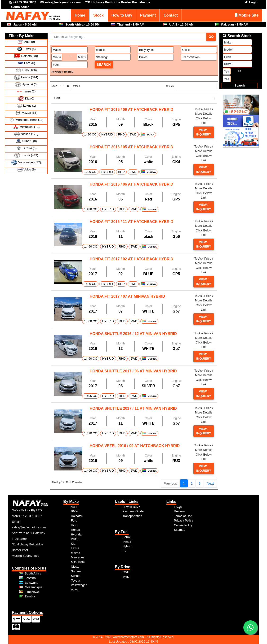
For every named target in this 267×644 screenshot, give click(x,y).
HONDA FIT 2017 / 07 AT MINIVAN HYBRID (127, 296)
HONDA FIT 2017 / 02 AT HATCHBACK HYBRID (131, 259)
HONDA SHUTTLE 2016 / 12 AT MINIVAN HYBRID (133, 334)
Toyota (76, 581)
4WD (126, 577)
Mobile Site (247, 15)
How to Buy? (131, 507)
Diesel (127, 542)
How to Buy (122, 15)
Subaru (76, 571)
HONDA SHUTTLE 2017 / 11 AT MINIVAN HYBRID (133, 408)
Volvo (75, 590)
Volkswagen (79, 585)
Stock (98, 15)
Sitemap (180, 530)
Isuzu (75, 539)
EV (124, 551)
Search (104, 65)
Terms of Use (183, 516)
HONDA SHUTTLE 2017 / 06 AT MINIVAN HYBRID (133, 371)
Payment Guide (133, 511)
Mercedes (78, 557)
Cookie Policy (183, 525)
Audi (74, 507)
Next (210, 483)
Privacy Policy (184, 520)
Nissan (76, 567)
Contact (171, 15)
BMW (75, 511)
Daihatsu (77, 516)
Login (253, 2)
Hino (74, 525)
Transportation (132, 516)
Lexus (75, 548)
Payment (148, 15)
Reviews (180, 511)
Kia (73, 544)
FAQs (178, 507)
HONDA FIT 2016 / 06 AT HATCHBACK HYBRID (131, 184)
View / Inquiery (204, 132)
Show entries (66, 86)
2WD (126, 572)
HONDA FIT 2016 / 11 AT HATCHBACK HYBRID (131, 222)
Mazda (76, 553)
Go (211, 37)
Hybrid (127, 546)
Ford (74, 520)
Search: (191, 86)
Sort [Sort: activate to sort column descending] (57, 98)
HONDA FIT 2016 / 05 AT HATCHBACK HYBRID (131, 147)
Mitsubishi (78, 562)
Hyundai (77, 534)
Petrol (126, 537)
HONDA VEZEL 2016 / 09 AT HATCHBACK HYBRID (135, 446)
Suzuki (76, 576)
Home (80, 15)
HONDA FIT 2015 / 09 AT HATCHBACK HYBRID (131, 110)
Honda (76, 530)
